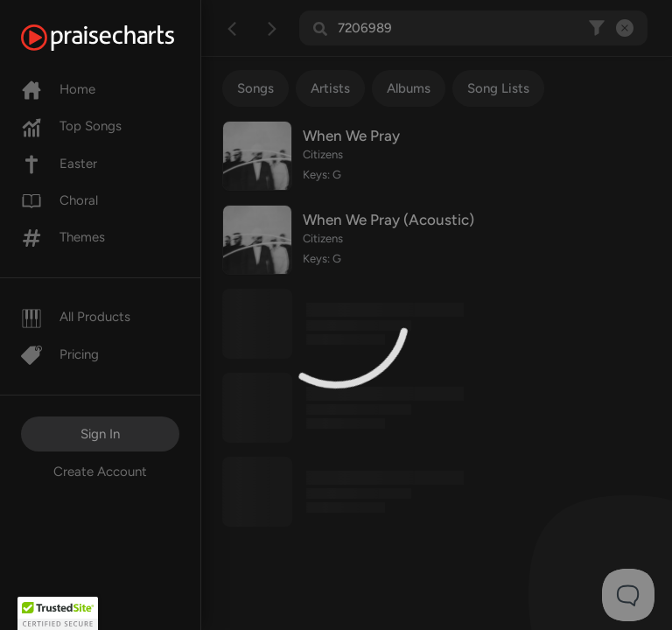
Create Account (100, 472)
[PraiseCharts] (119, 38)
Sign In (100, 434)
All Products (76, 317)
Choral (59, 200)
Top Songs (71, 126)
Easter (59, 164)
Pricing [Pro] (60, 354)
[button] (58, 613)
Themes (63, 237)
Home (58, 89)
